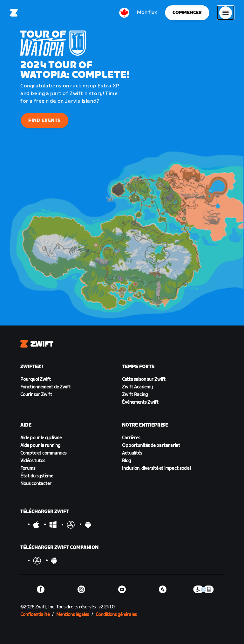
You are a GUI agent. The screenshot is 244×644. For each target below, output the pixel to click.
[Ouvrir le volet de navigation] (226, 13)
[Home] (14, 13)
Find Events (45, 120)
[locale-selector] (124, 13)
